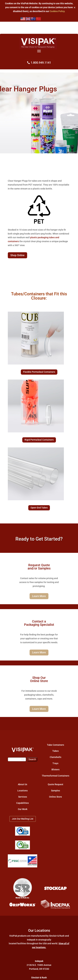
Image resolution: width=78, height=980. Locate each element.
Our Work (23, 809)
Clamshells (55, 757)
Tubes (55, 751)
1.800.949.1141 (41, 63)
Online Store (55, 797)
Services (23, 797)
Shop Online (17, 255)
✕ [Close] (75, 7)
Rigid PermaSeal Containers (39, 440)
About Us (23, 784)
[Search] (17, 759)
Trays (55, 763)
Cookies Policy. (57, 11)
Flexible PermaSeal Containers (39, 372)
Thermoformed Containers (55, 776)
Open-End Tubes (39, 508)
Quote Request (55, 784)
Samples (55, 791)
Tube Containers (55, 745)
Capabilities (23, 803)
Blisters (55, 770)
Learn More (39, 596)
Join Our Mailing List (23, 819)
